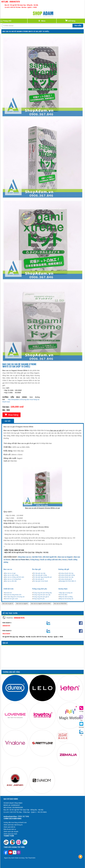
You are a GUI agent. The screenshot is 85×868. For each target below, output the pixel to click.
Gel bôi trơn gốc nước (11, 599)
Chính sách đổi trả (9, 827)
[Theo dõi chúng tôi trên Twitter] (15, 853)
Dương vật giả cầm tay (66, 573)
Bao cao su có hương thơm (13, 579)
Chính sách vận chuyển (11, 832)
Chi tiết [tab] (8, 421)
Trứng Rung (34, 560)
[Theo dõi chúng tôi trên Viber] (19, 853)
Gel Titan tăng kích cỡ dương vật (15, 597)
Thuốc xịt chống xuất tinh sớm (51, 560)
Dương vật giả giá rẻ (66, 579)
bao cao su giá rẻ (8, 604)
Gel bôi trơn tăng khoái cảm (13, 595)
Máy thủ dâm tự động (66, 597)
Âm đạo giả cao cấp (39, 573)
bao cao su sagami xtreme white (41, 604)
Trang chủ (6, 21)
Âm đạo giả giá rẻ (39, 579)
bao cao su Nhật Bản (60, 604)
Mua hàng (12, 415)
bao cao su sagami (22, 604)
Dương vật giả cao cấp (66, 577)
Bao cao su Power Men (20, 560)
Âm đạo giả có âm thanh (41, 581)
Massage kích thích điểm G (68, 581)
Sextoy (65, 560)
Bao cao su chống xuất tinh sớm (14, 577)
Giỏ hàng (70, 20)
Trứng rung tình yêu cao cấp (42, 595)
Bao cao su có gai (10, 573)
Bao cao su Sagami (65, 557)
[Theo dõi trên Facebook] (6, 853)
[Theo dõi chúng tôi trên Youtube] (10, 853)
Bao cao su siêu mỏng (11, 575)
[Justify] (42, 21)
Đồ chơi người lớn (50, 557)
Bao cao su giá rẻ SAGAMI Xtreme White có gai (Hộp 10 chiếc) (26, 31)
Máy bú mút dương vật (66, 599)
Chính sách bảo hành (10, 834)
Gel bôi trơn (8, 593)
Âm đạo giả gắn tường (40, 575)
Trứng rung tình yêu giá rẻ (41, 597)
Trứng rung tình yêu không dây (42, 593)
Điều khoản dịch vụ (10, 829)
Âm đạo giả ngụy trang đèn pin (42, 577)
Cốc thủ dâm (63, 595)
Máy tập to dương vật (66, 593)
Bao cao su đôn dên (11, 581)
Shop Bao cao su (24, 557)
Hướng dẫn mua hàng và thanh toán (15, 822)
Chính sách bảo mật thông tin (13, 825)
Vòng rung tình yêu (39, 599)
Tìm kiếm (78, 26)
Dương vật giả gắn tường (67, 575)
